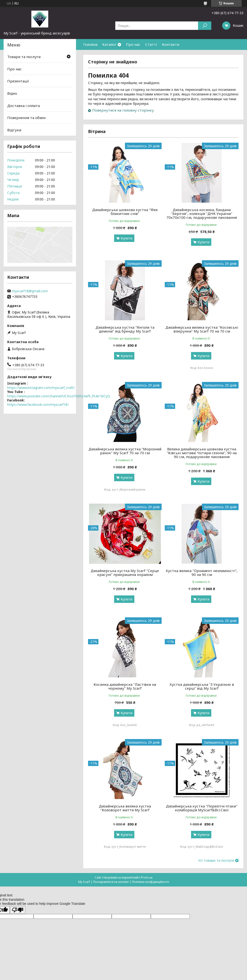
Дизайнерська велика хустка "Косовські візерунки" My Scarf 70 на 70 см (202, 329)
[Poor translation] (18, 910)
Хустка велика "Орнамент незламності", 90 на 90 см (202, 573)
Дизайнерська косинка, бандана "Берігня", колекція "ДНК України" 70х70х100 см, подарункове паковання (202, 213)
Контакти (171, 44)
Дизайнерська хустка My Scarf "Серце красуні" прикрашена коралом (125, 573)
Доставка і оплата (24, 105)
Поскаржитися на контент (111, 882)
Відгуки (14, 130)
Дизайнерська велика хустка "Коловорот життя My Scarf (125, 808)
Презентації (18, 81)
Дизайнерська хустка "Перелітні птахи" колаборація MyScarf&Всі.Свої (202, 808)
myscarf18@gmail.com (30, 291)
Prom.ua (147, 877)
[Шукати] (205, 26)
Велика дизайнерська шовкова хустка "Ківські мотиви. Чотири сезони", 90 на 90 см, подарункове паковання (202, 453)
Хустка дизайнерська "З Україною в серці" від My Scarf (202, 686)
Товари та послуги (24, 57)
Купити (127, 238)
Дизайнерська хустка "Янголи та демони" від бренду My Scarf (125, 329)
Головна (90, 44)
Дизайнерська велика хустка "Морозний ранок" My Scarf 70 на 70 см (125, 451)
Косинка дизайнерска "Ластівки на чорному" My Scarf (125, 686)
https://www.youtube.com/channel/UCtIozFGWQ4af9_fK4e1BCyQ (59, 396)
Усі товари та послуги (216, 860)
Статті (151, 44)
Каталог (109, 44)
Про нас (133, 44)
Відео (12, 93)
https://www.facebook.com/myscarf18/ (38, 404)
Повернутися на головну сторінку (123, 110)
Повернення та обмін (26, 118)
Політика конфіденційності (151, 882)
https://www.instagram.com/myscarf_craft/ (41, 388)
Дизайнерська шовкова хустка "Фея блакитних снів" (125, 212)
